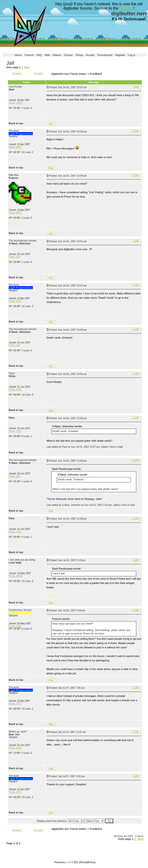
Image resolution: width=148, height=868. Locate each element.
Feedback (96, 74)
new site (127, 8)
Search (57, 55)
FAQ (39, 55)
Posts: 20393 (16, 576)
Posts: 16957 (16, 103)
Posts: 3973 (15, 147)
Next (27, 67)
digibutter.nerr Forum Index (69, 74)
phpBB (68, 862)
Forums (29, 55)
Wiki (47, 55)
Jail (10, 63)
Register (120, 55)
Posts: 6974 (15, 213)
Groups (68, 55)
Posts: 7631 (15, 431)
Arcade (90, 55)
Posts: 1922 (15, 389)
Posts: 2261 (15, 626)
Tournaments (105, 55)
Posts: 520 (14, 257)
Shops (79, 55)
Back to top (16, 123)
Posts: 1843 (15, 748)
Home (18, 55)
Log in (132, 55)
